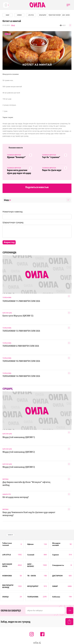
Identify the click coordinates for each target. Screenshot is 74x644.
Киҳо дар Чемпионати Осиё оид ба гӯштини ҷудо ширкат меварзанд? (29, 514)
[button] (68, 5)
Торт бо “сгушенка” (51, 157)
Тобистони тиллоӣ (55, 15)
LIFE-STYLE (31, 15)
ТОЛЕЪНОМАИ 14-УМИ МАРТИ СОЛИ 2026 (21, 376)
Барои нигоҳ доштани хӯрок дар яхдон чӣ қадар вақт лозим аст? (19, 172)
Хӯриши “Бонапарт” (16, 157)
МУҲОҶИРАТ (43, 15)
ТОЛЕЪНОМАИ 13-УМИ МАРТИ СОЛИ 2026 (21, 331)
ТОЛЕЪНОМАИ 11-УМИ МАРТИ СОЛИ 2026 (21, 301)
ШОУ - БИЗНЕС (66, 15)
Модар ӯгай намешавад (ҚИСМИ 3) (19, 467)
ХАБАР (8, 15)
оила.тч (10, 535)
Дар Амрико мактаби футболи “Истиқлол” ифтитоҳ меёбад (26, 484)
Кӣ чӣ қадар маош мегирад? (16, 497)
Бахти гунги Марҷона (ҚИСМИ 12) (18, 316)
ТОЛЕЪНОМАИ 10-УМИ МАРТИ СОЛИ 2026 (21, 361)
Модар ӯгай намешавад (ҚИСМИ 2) (19, 452)
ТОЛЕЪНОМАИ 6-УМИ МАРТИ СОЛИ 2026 (21, 346)
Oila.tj (13, 25)
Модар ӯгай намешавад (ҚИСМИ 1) (19, 437)
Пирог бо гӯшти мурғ (52, 170)
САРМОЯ (19, 15)
